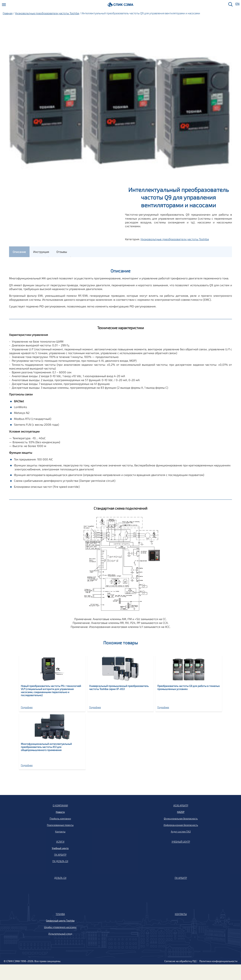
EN (237, 4)
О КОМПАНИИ (60, 805)
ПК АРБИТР (60, 855)
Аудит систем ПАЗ (181, 832)
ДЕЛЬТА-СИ (60, 878)
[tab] (19, 252)
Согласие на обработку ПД (180, 961)
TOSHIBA (60, 914)
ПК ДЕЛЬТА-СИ (60, 861)
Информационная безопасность (181, 825)
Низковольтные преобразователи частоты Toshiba (47, 13)
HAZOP (181, 812)
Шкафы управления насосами (60, 927)
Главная (8, 13)
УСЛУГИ (60, 842)
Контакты (60, 832)
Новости (60, 812)
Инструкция (41, 252)
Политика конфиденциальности (218, 961)
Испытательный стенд (60, 934)
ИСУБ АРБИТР (181, 805)
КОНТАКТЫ (181, 914)
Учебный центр (60, 848)
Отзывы (62, 252)
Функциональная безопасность (181, 819)
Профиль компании (60, 819)
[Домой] (120, 4)
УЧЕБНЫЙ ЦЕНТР (181, 842)
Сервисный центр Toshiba (60, 921)
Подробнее (27, 707)
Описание (19, 252)
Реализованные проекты (60, 825)
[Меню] (4, 5)
